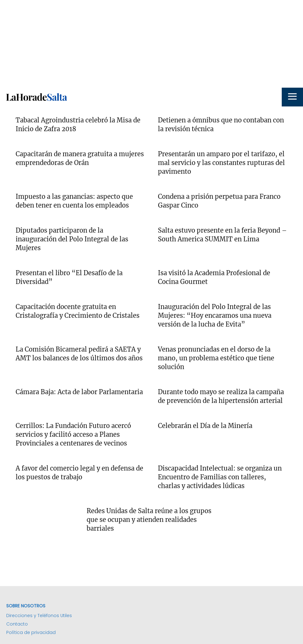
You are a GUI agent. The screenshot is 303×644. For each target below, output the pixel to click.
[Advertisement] (151, 44)
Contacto (17, 624)
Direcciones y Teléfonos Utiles (39, 616)
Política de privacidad (31, 632)
